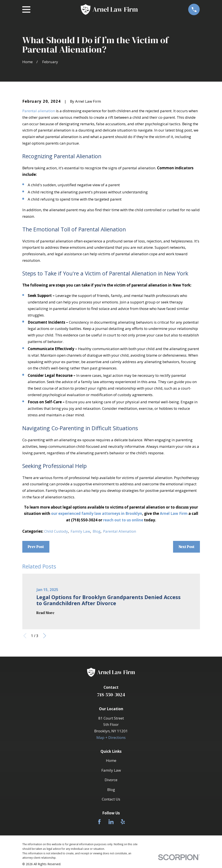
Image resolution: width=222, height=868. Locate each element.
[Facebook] (99, 822)
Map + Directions (111, 737)
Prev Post (36, 547)
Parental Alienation (120, 531)
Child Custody (56, 531)
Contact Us (111, 799)
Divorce (111, 780)
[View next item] (45, 636)
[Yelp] (123, 822)
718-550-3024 (111, 695)
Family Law (80, 531)
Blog (97, 531)
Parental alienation (39, 111)
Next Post (186, 547)
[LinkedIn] (111, 822)
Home (111, 760)
